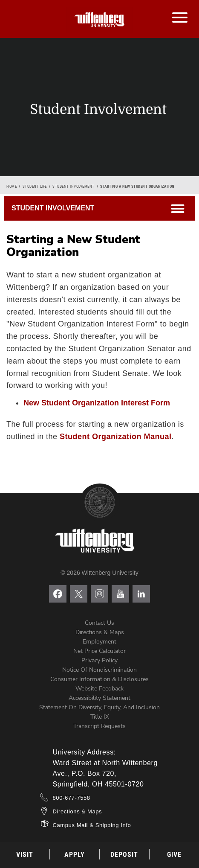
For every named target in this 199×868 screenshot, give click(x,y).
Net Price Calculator (99, 651)
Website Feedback (99, 689)
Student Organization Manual (116, 437)
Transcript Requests (99, 726)
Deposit (124, 855)
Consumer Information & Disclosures (99, 679)
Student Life (35, 186)
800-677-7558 (72, 798)
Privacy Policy (99, 660)
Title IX (100, 717)
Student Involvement (74, 186)
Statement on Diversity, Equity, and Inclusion (99, 707)
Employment (99, 642)
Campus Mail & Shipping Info (92, 825)
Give (174, 855)
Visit (25, 855)
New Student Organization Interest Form (97, 403)
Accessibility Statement (99, 698)
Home (12, 186)
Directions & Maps (100, 632)
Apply (75, 855)
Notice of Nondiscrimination (99, 670)
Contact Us (99, 623)
